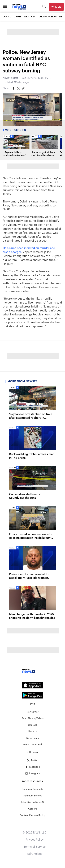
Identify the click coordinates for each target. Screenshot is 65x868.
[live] (56, 7)
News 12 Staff (10, 78)
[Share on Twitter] (18, 88)
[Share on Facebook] (14, 88)
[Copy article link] (23, 88)
